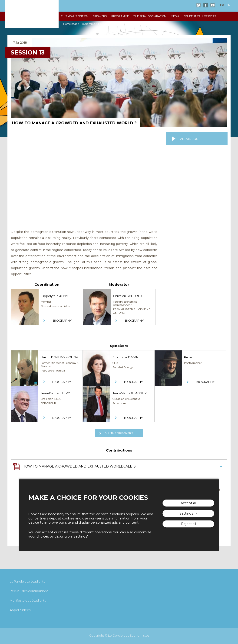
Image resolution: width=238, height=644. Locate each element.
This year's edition (74, 16)
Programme (120, 16)
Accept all (188, 503)
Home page (70, 24)
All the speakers (119, 433)
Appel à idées (20, 610)
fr (222, 5)
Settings (186, 513)
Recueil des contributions (29, 591)
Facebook (206, 5)
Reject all (188, 524)
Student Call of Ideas (200, 16)
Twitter (199, 5)
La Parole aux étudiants (27, 581)
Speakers (100, 16)
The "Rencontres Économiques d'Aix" (32, 14)
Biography (62, 320)
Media (175, 16)
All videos (189, 139)
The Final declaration (150, 16)
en (228, 5)
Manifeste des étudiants (28, 600)
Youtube (213, 5)
